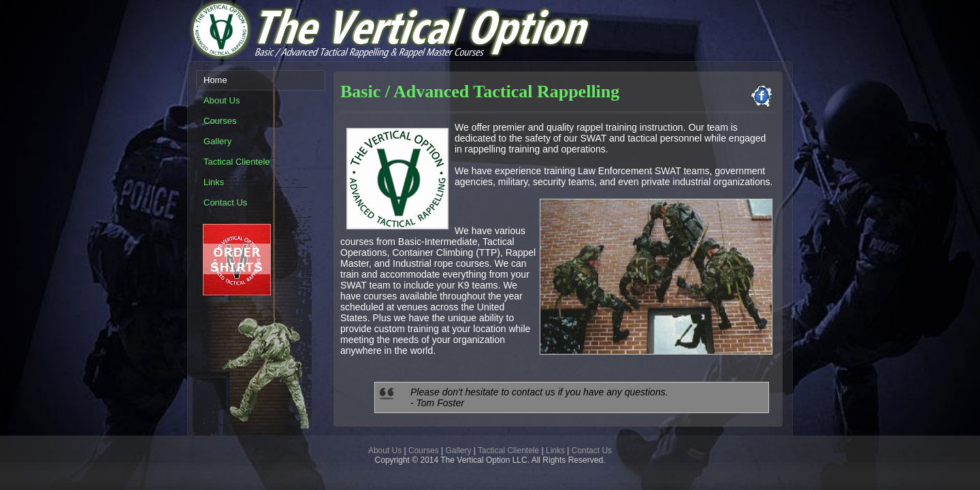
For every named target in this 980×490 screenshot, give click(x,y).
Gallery (459, 451)
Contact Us (592, 451)
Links (555, 451)
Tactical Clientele (508, 451)
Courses (424, 451)
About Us (385, 451)
